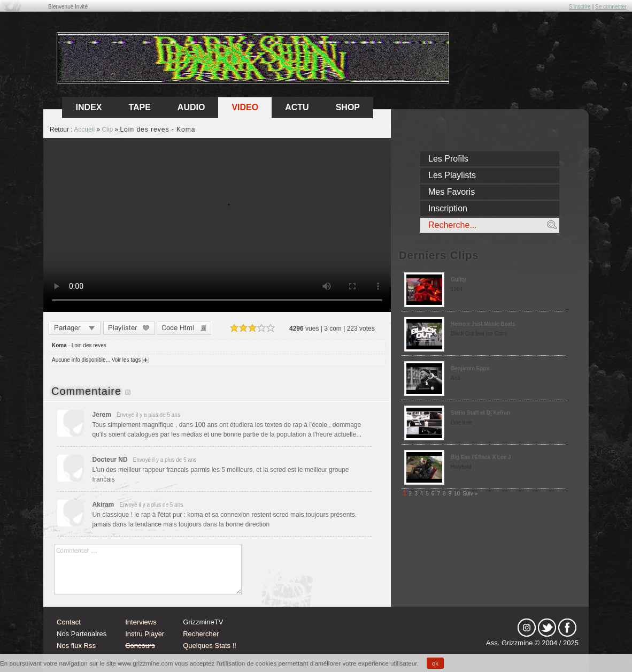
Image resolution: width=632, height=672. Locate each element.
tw (547, 628)
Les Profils (448, 159)
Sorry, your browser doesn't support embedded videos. (217, 225)
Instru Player (145, 634)
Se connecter (611, 7)
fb (567, 628)
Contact (69, 622)
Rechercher (201, 634)
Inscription (448, 208)
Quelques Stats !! (210, 646)
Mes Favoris (452, 192)
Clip (107, 129)
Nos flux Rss (76, 646)
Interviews (141, 622)
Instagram (527, 628)
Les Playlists (452, 175)
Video (245, 107)
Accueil (84, 129)
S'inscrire (580, 7)
